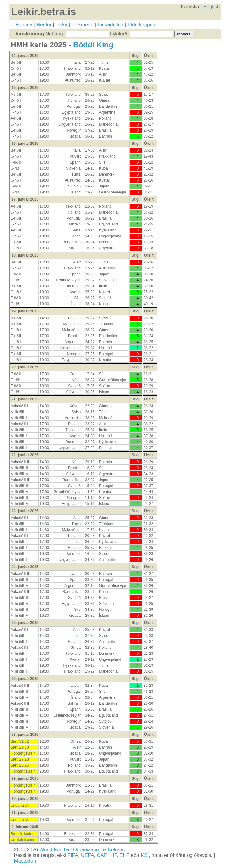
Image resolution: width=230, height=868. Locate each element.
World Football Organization (70, 850)
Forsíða (24, 25)
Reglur (44, 25)
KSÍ (145, 855)
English (211, 7)
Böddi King (93, 45)
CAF (102, 855)
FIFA (73, 855)
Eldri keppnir (141, 25)
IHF (113, 855)
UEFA (88, 855)
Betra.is (116, 850)
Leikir (62, 25)
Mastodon (25, 861)
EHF (125, 855)
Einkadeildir (111, 25)
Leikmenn (82, 25)
